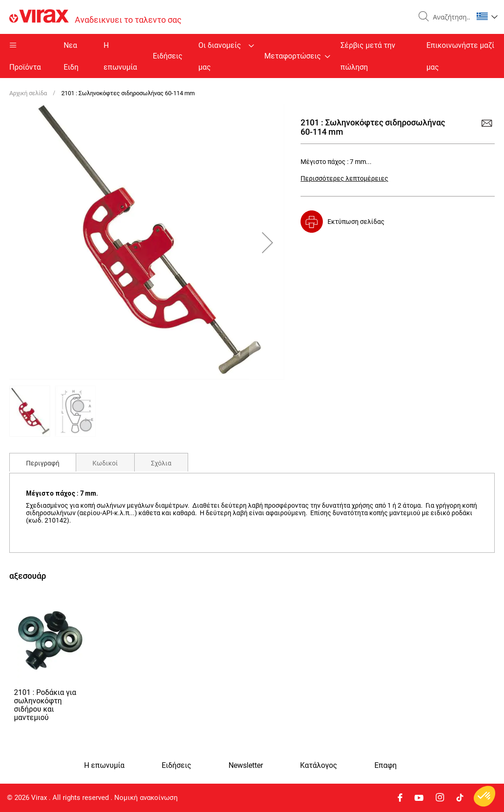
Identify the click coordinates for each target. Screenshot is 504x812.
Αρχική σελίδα (28, 93)
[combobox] (449, 17)
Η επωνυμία (120, 56)
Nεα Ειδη (71, 56)
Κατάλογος (319, 766)
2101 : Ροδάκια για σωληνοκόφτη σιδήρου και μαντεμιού (45, 705)
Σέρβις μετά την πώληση (368, 56)
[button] (487, 16)
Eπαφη (386, 766)
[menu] (252, 56)
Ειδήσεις (168, 56)
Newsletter (246, 766)
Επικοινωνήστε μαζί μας (460, 56)
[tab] (43, 462)
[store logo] (95, 17)
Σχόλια (161, 463)
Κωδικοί (105, 463)
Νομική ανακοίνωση (146, 798)
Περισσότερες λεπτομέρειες (344, 178)
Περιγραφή (43, 463)
